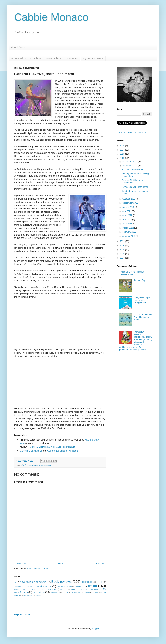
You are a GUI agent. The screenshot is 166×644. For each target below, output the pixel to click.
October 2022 (129, 199)
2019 (123, 250)
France (17, 589)
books (100, 582)
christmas (18, 586)
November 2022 (130, 166)
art (15, 582)
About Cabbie (19, 47)
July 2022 (127, 211)
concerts (30, 586)
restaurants (76, 592)
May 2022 (127, 220)
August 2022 (129, 207)
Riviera (87, 592)
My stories (72, 58)
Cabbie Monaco (51, 17)
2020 (123, 245)
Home (61, 564)
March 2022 (128, 228)
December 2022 (130, 162)
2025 (123, 146)
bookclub (87, 582)
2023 (123, 154)
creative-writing (44, 586)
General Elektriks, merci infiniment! (133, 181)
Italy (34, 589)
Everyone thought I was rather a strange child (143, 300)
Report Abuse (22, 614)
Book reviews (54, 58)
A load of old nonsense (133, 169)
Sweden (38, 595)
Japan (42, 589)
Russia (95, 592)
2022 (123, 158)
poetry (66, 592)
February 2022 (130, 232)
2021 (123, 241)
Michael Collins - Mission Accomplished (133, 273)
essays (60, 586)
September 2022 (131, 203)
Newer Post (20, 564)
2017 (123, 258)
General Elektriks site (31, 451)
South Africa (28, 595)
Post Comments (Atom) (38, 569)
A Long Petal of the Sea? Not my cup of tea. (143, 317)
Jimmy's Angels (141, 280)
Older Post (100, 564)
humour (26, 589)
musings (83, 589)
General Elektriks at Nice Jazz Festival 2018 (53, 447)
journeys (52, 589)
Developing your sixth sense (135, 187)
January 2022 (129, 236)
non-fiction (39, 592)
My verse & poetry (93, 58)
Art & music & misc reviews (26, 58)
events (69, 586)
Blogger (96, 628)
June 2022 (128, 215)
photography (55, 592)
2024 (123, 150)
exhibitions (80, 586)
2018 (123, 254)
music (49, 465)
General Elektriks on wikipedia (63, 451)
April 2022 (127, 224)
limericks (64, 589)
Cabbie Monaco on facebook (133, 133)
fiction (92, 586)
